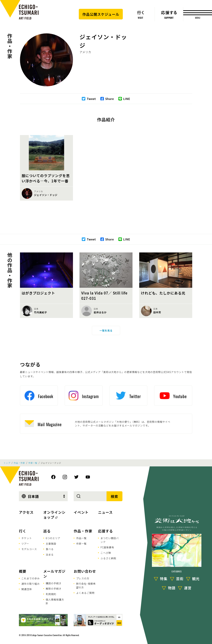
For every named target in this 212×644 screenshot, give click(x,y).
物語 (172, 588)
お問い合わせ (85, 571)
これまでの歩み (31, 578)
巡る (47, 531)
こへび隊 (106, 553)
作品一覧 (81, 538)
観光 (196, 579)
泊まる (50, 554)
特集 (164, 579)
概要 (23, 571)
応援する (105, 531)
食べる (50, 549)
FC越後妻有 (107, 547)
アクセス (26, 512)
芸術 (180, 579)
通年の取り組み (31, 584)
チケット (27, 538)
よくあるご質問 (85, 593)
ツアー (25, 544)
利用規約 (51, 594)
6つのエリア (53, 538)
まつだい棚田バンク (110, 540)
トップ (7, 463)
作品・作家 (10, 46)
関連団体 (27, 589)
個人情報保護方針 (55, 601)
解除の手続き (54, 589)
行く (23, 531)
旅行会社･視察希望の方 (86, 585)
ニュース (105, 512)
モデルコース (29, 549)
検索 (114, 496)
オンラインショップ (54, 515)
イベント (81, 512)
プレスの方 (83, 578)
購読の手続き (54, 583)
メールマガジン (54, 574)
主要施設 (51, 544)
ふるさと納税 (108, 558)
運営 (188, 588)
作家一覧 (33, 463)
